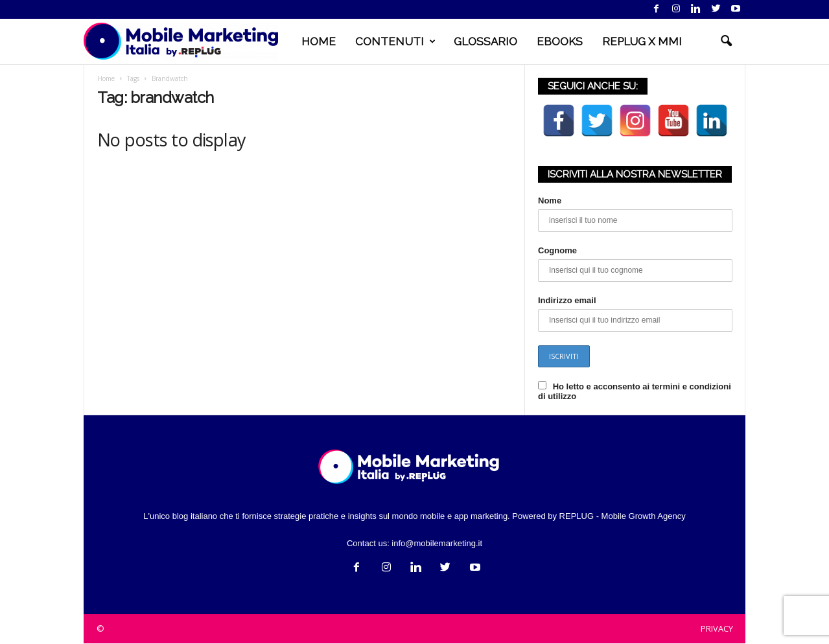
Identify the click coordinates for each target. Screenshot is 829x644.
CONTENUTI (395, 41)
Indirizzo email (567, 300)
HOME (319, 41)
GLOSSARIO (485, 41)
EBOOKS (560, 41)
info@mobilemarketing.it (437, 543)
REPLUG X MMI (642, 41)
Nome (550, 201)
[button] (726, 41)
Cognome (557, 250)
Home (106, 78)
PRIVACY (717, 628)
